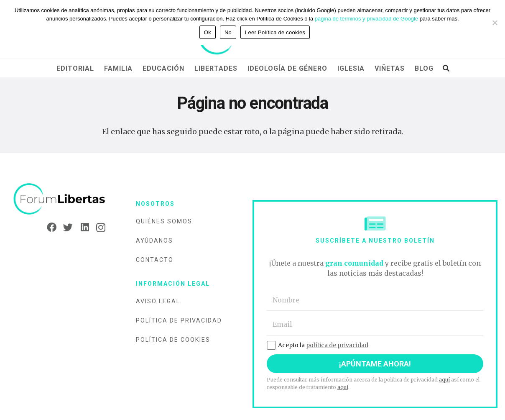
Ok (208, 32)
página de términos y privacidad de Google (366, 19)
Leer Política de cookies (275, 32)
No (228, 32)
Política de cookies (173, 340)
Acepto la (318, 345)
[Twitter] (65, 228)
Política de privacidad (179, 320)
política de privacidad (337, 345)
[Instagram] (98, 228)
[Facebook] (49, 228)
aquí (444, 380)
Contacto (155, 260)
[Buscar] (446, 68)
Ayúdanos (154, 241)
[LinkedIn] (82, 228)
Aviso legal (158, 301)
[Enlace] (60, 199)
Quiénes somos (164, 221)
